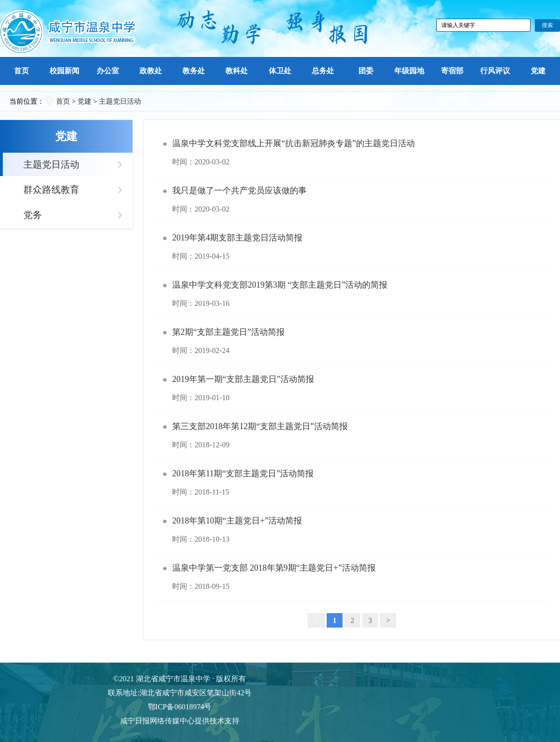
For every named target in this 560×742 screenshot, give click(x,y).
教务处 (194, 71)
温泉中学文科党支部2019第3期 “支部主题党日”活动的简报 (352, 294)
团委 (366, 71)
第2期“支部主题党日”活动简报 (352, 341)
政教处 (151, 71)
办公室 (108, 71)
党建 (538, 71)
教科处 (237, 71)
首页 (21, 71)
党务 (33, 215)
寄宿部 (452, 71)
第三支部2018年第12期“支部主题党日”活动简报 (352, 436)
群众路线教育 (51, 190)
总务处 (323, 71)
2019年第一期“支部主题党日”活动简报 (352, 389)
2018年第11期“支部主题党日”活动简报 (352, 483)
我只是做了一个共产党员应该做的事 (352, 200)
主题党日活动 (120, 101)
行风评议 (495, 71)
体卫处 (280, 71)
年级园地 (409, 71)
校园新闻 (64, 71)
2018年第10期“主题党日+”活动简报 (352, 530)
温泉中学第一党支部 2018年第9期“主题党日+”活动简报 (352, 577)
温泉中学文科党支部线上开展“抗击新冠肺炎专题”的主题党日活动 (352, 153)
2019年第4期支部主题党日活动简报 (352, 247)
